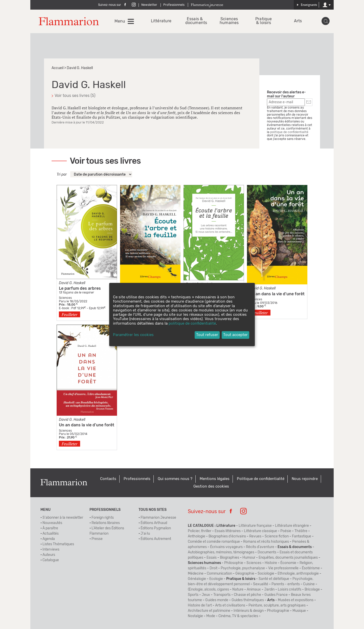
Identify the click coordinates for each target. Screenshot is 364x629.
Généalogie (197, 579)
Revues (255, 536)
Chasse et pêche (247, 595)
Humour (249, 558)
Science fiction (277, 536)
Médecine (196, 574)
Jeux (206, 595)
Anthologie (197, 536)
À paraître (50, 528)
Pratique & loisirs (264, 21)
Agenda (49, 539)
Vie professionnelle (283, 568)
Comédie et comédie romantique (214, 542)
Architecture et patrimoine (209, 611)
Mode (211, 616)
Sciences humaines (229, 21)
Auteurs (49, 555)
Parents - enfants (286, 584)
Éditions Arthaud (154, 523)
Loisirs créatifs (290, 590)
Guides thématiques (248, 600)
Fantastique (302, 536)
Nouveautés (52, 523)
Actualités (51, 534)
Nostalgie (195, 616)
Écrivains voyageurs (226, 547)
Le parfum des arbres (80, 288)
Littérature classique (260, 531)
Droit (213, 568)
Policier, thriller (200, 531)
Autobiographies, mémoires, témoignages (221, 552)
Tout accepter (235, 335)
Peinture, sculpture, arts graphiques (277, 605)
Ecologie (216, 579)
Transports (222, 595)
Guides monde (217, 600)
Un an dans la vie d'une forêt (87, 425)
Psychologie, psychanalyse (243, 568)
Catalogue (51, 560)
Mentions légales (215, 479)
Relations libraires (106, 523)
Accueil (58, 68)
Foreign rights (103, 518)
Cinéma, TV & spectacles (238, 616)
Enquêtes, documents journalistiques (288, 558)
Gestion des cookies (211, 486)
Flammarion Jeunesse (158, 518)
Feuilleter (70, 314)
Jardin (269, 590)
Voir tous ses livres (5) (75, 96)
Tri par (62, 175)
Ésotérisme (311, 568)
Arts (298, 21)
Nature (238, 590)
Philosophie (234, 563)
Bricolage (312, 590)
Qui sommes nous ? (175, 479)
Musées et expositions (296, 600)
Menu (120, 21)
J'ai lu (145, 534)
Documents (267, 552)
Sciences (254, 563)
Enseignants (307, 5)
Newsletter (149, 5)
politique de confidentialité (289, 132)
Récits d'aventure (260, 547)
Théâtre (301, 531)
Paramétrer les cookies (133, 335)
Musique (299, 611)
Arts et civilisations (230, 605)
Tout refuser (207, 335)
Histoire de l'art (200, 605)
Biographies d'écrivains (227, 536)
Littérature (160, 21)
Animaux (254, 590)
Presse (97, 539)
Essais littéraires (228, 531)
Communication (219, 574)
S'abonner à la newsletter (63, 518)
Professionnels (174, 5)
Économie (288, 563)
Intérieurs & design (249, 611)
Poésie (286, 531)
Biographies (230, 558)
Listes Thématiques (58, 544)
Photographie (278, 611)
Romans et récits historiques (266, 542)
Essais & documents (195, 21)
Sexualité (261, 584)
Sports (193, 595)
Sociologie (266, 574)
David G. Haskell (72, 283)
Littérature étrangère (292, 526)
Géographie (245, 574)
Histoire (271, 563)
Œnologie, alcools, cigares (208, 590)
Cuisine (309, 584)
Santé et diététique (274, 579)
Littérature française (255, 526)
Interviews (51, 550)
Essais (212, 558)
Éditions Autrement (156, 539)
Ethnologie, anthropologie (298, 574)
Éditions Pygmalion (156, 528)
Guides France (276, 595)
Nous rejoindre (305, 479)
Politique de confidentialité (261, 479)
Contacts (108, 479)
